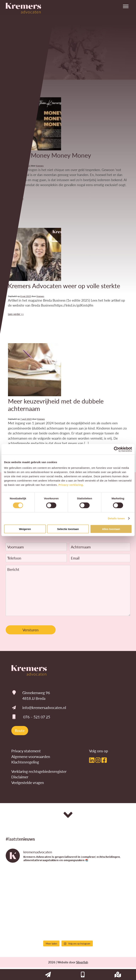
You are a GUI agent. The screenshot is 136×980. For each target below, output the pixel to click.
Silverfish (82, 962)
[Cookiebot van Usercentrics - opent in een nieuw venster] (116, 449)
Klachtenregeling (25, 762)
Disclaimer (20, 777)
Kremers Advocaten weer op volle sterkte (64, 286)
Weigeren (25, 529)
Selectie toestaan (68, 529)
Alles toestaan (111, 529)
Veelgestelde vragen (28, 782)
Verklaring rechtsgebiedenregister (39, 771)
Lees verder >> (16, 314)
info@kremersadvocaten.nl (44, 707)
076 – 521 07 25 (37, 717)
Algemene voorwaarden (31, 756)
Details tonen (116, 518)
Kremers (40, 166)
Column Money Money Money (49, 155)
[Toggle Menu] (126, 6)
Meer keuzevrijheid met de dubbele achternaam (56, 405)
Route (20, 730)
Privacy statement (26, 751)
